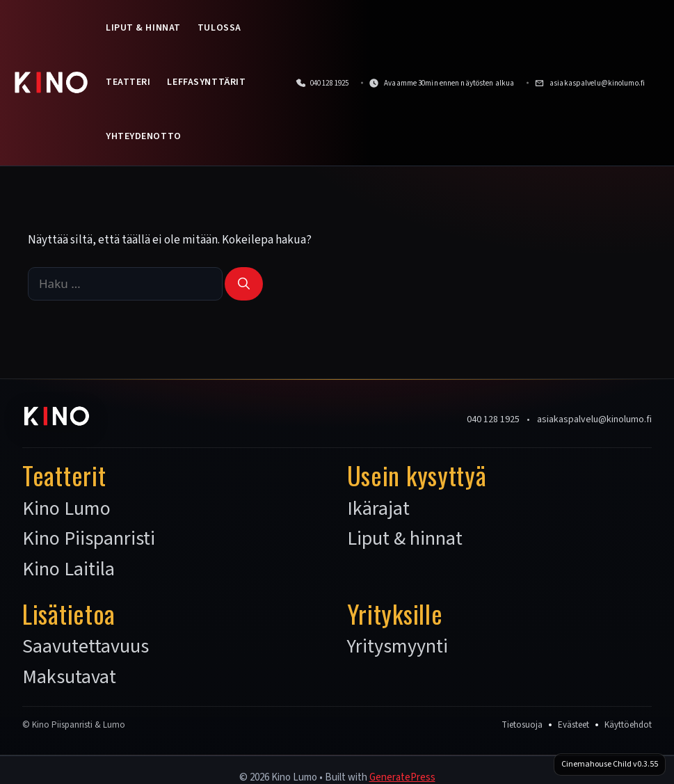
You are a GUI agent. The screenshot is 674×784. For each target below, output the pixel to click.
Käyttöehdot (628, 725)
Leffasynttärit (206, 82)
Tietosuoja (522, 725)
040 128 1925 (493, 419)
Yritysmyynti (398, 647)
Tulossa (219, 28)
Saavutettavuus (86, 647)
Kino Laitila (69, 570)
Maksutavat (69, 678)
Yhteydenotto (144, 136)
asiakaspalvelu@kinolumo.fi (594, 419)
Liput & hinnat (143, 28)
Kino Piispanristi (89, 539)
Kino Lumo (66, 509)
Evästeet (573, 725)
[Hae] (244, 284)
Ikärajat (378, 509)
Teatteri (128, 82)
